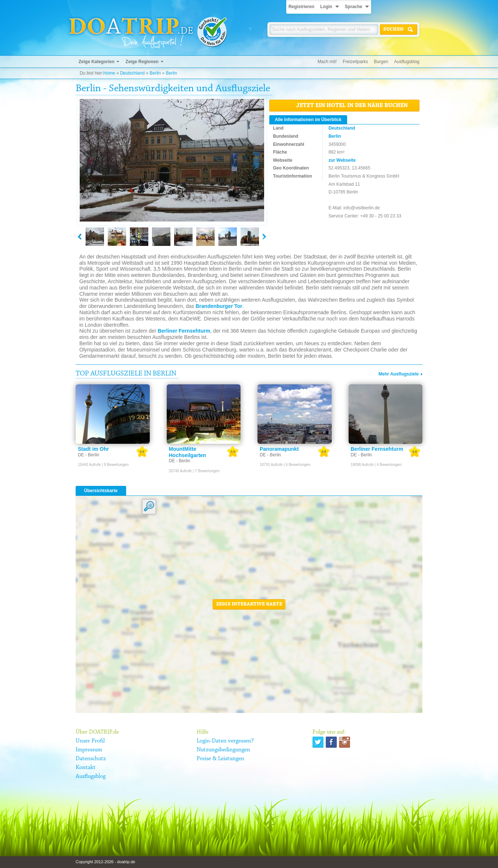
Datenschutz (91, 759)
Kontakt (86, 768)
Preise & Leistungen (220, 759)
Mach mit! (327, 62)
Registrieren (301, 7)
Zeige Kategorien (96, 62)
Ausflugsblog (407, 62)
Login (326, 7)
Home (109, 73)
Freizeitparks (355, 62)
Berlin (155, 73)
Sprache (354, 7)
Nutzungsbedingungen (223, 750)
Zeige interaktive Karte (249, 604)
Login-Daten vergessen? (225, 741)
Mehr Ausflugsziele (399, 374)
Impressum (89, 750)
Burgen (381, 62)
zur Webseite (342, 160)
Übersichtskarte (101, 491)
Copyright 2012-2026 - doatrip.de (105, 862)
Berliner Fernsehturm (184, 331)
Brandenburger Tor (219, 306)
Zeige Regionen (142, 62)
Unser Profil (90, 741)
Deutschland (132, 73)
